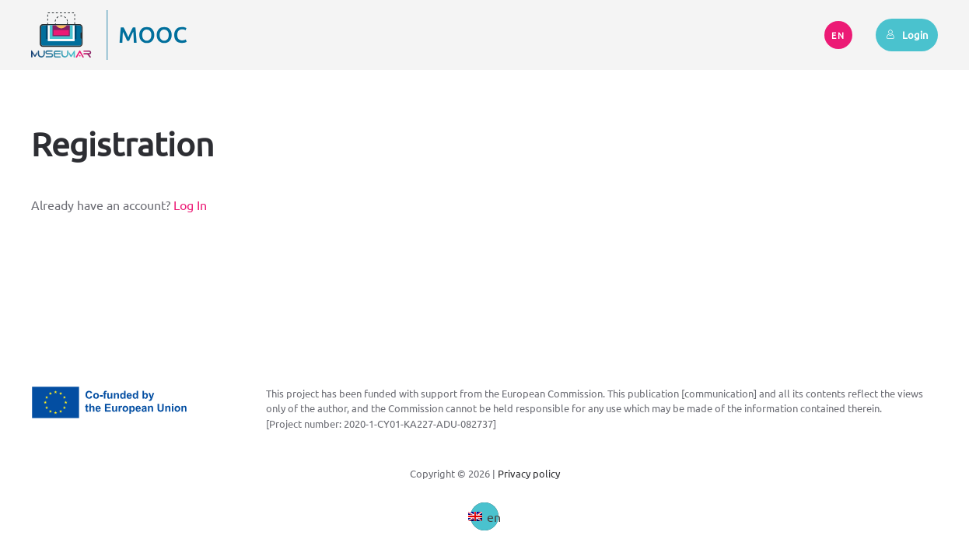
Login (907, 35)
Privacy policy (529, 473)
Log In (190, 205)
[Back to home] (109, 35)
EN (838, 35)
